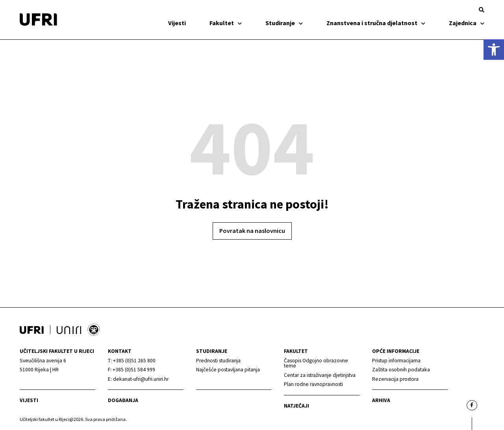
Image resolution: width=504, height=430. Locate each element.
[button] (482, 10)
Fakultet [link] (226, 23)
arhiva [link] (381, 400)
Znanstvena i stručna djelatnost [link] (376, 23)
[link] (494, 50)
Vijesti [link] (177, 23)
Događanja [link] (123, 400)
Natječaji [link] (296, 406)
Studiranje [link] (284, 23)
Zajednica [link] (467, 23)
